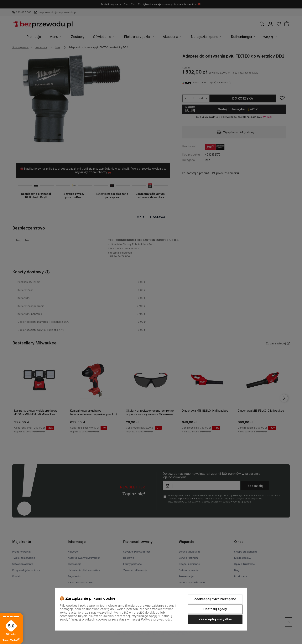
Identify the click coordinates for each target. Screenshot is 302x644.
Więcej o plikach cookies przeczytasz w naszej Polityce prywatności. (122, 619)
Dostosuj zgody (215, 609)
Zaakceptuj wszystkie (215, 619)
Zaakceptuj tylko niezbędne (215, 599)
